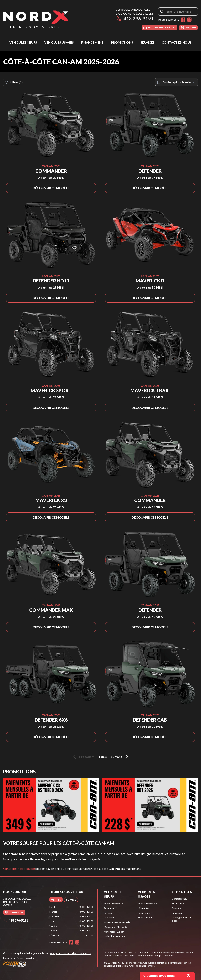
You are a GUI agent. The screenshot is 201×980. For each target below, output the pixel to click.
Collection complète (114, 936)
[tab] (56, 900)
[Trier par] (176, 82)
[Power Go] (47, 964)
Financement (92, 42)
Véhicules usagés (59, 42)
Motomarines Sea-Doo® (117, 922)
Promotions (122, 42)
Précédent (83, 757)
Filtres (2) (14, 82)
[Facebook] (183, 20)
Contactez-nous (177, 42)
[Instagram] (189, 20)
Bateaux (108, 913)
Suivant (120, 757)
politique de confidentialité (171, 963)
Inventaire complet (114, 903)
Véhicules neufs (23, 42)
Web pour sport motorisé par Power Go (70, 953)
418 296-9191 (135, 19)
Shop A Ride (30, 958)
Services (147, 42)
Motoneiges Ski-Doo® (115, 927)
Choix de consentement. (142, 966)
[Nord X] (36, 19)
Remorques (110, 908)
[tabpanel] (71, 921)
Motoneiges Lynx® (114, 932)
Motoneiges (144, 908)
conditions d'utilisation (116, 966)
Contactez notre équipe (19, 869)
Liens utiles (182, 892)
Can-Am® (109, 918)
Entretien (177, 913)
